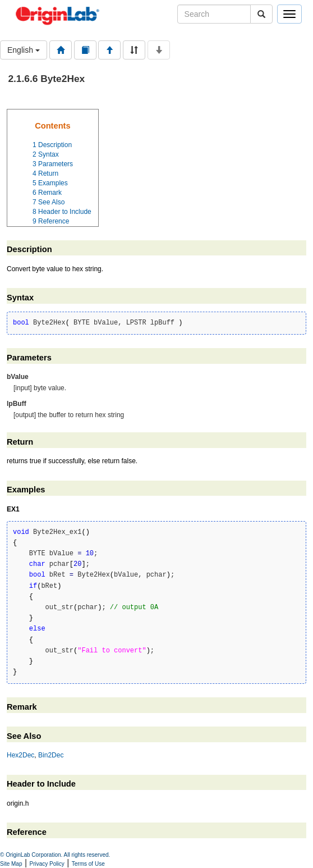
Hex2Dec (20, 755)
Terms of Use (88, 864)
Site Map (11, 864)
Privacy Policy (47, 864)
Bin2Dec (51, 755)
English (24, 50)
